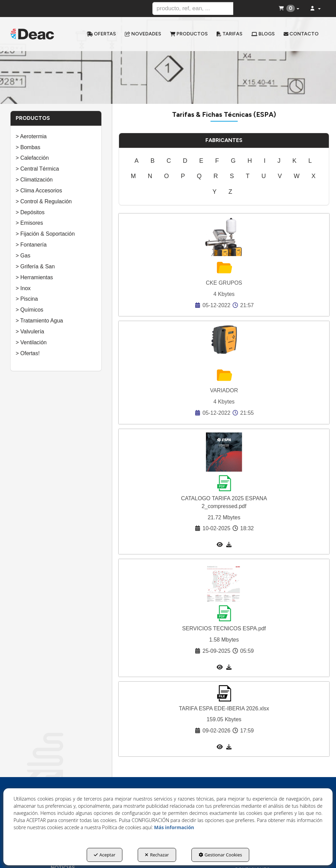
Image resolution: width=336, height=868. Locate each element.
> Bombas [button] (28, 147)
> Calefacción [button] (32, 158)
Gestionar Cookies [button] (220, 855)
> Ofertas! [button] (28, 353)
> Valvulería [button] (30, 332)
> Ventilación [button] (31, 342)
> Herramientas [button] (34, 277)
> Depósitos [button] (30, 212)
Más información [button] (174, 827)
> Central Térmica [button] (37, 169)
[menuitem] (101, 34)
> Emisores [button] (29, 223)
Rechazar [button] (157, 855)
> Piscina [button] (27, 299)
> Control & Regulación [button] (44, 201)
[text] (193, 9)
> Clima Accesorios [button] (39, 191)
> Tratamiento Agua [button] (39, 321)
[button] (32, 34)
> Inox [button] (23, 288)
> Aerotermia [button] (31, 136)
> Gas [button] (23, 256)
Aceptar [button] (105, 855)
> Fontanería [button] (31, 245)
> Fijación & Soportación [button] (45, 234)
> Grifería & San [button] (35, 266)
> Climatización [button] (34, 180)
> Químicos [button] (29, 310)
